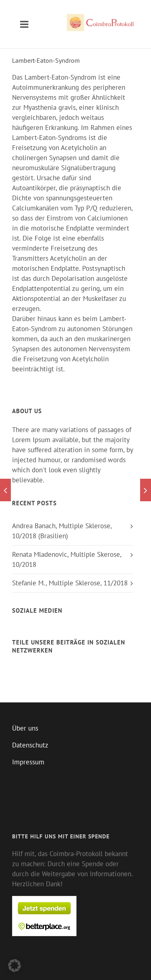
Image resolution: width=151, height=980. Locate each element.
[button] (14, 966)
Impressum (28, 762)
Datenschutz (30, 745)
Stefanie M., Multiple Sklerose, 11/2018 (70, 583)
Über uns (25, 728)
